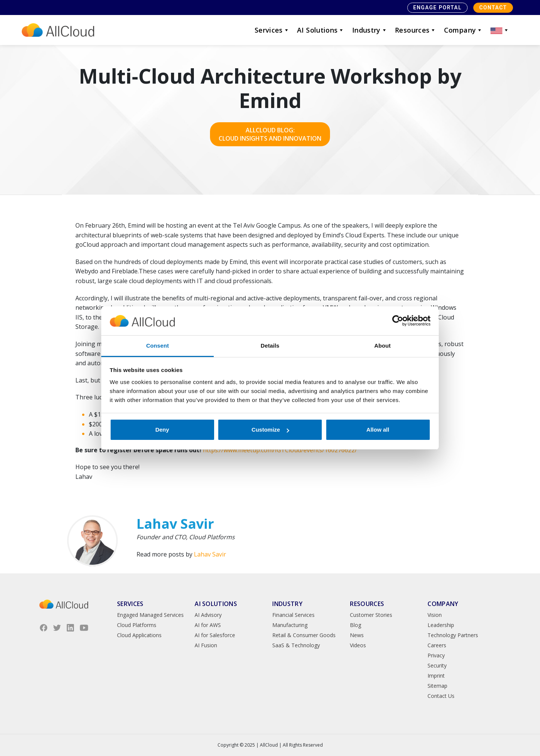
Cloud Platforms (137, 625)
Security (437, 665)
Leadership (441, 625)
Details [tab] (270, 346)
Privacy (436, 655)
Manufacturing (290, 625)
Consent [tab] (158, 346)
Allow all (378, 430)
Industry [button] (370, 30)
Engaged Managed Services (150, 615)
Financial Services (293, 615)
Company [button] (463, 30)
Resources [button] (416, 30)
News (357, 635)
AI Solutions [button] (321, 30)
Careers (437, 645)
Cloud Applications (139, 635)
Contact (493, 7)
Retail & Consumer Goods (304, 635)
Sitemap (437, 686)
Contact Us (441, 696)
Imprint (436, 676)
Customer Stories (371, 615)
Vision (435, 615)
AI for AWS (208, 625)
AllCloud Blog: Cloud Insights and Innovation (270, 134)
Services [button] (272, 30)
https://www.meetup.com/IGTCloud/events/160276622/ (280, 450)
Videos (358, 645)
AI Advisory (208, 615)
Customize (270, 430)
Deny (162, 430)
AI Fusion (206, 645)
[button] (500, 30)
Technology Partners (453, 635)
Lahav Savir (210, 554)
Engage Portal (437, 7)
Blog (355, 625)
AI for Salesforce (215, 635)
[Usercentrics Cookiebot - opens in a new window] (398, 321)
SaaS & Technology (296, 645)
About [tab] (382, 346)
